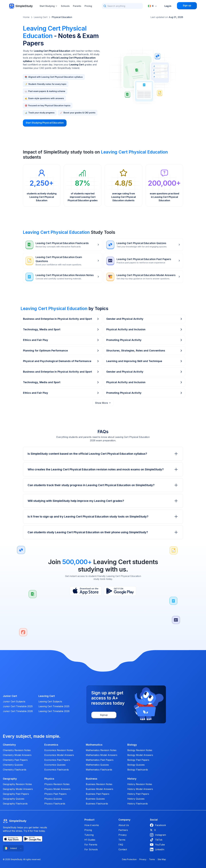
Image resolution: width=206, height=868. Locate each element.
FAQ (121, 845)
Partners (123, 830)
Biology (132, 745)
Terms (122, 840)
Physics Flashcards (55, 804)
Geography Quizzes (14, 799)
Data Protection (129, 859)
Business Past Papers (98, 794)
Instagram (158, 835)
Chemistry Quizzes (13, 765)
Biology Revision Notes (140, 750)
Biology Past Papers (138, 760)
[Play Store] (120, 591)
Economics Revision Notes (59, 750)
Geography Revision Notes (17, 784)
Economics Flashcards (57, 770)
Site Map (162, 859)
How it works (92, 825)
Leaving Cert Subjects (50, 701)
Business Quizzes (95, 799)
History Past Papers (138, 794)
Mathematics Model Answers (102, 755)
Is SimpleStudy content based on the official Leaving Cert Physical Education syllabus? (103, 454)
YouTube (157, 845)
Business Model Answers (99, 789)
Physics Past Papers (55, 794)
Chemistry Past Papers (15, 760)
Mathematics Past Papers (100, 760)
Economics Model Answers (59, 755)
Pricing (88, 6)
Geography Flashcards (15, 804)
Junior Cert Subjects (14, 701)
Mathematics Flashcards (99, 770)
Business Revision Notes (99, 784)
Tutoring (89, 835)
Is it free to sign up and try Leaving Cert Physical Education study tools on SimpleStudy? (103, 517)
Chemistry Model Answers (17, 755)
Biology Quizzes (136, 765)
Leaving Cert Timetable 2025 (54, 706)
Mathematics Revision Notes (101, 750)
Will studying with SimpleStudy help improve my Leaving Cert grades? (103, 501)
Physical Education (62, 17)
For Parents (91, 845)
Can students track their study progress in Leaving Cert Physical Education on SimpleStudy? (103, 485)
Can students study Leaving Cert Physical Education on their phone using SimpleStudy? (103, 532)
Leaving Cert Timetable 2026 (54, 711)
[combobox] (152, 6)
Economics (51, 745)
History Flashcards (138, 804)
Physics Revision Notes (57, 784)
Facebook (158, 825)
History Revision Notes (140, 784)
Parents (77, 6)
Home (26, 17)
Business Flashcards (97, 804)
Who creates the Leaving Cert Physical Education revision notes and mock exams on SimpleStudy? (103, 469)
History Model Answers (140, 789)
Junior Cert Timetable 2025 (18, 706)
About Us (124, 825)
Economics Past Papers (57, 760)
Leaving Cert (41, 17)
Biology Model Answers (140, 755)
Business (92, 779)
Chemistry (9, 745)
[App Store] (86, 591)
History (132, 779)
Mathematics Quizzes (97, 765)
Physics (49, 779)
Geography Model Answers (18, 789)
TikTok (156, 840)
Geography (10, 779)
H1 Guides (90, 840)
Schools (65, 6)
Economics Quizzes (55, 765)
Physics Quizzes (53, 799)
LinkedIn (157, 849)
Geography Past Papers (16, 794)
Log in (168, 6)
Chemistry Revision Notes (17, 750)
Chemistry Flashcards (15, 770)
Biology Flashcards (138, 770)
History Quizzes (136, 799)
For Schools (91, 849)
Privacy (123, 835)
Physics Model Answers (57, 789)
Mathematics (94, 745)
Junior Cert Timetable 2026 (18, 711)
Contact (123, 849)
